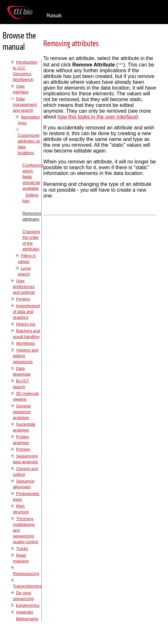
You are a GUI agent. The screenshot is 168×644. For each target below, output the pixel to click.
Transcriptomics (27, 586)
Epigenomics (28, 605)
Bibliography (27, 619)
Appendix (25, 612)
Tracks (22, 548)
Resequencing (26, 574)
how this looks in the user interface (97, 117)
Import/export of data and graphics (26, 312)
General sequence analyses (22, 412)
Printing (23, 299)
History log (26, 324)
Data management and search (25, 104)
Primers (23, 449)
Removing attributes (71, 44)
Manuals (54, 16)
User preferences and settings (24, 287)
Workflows (25, 343)
